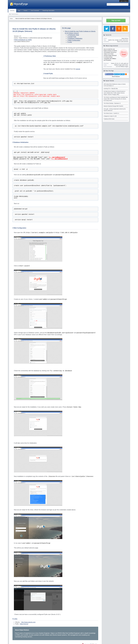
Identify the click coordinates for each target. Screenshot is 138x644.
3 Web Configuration (74, 40)
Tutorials (12, 11)
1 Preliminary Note (73, 35)
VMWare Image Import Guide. (121, 65)
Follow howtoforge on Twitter (23, 40)
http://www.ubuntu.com (28, 622)
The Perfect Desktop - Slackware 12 (112, 103)
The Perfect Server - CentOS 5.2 (111, 113)
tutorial (78, 69)
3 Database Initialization (75, 38)
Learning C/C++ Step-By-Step (111, 89)
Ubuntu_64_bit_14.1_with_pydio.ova (120, 63)
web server (126, 40)
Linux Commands (35, 11)
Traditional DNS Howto (109, 119)
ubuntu (121, 40)
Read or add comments (123, 42)
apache (110, 40)
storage (117, 40)
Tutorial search (15, 14)
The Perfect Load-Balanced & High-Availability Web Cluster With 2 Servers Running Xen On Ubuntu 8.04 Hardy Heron (116, 99)
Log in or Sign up (124, 1)
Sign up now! (116, 20)
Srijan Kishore (125, 38)
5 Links (70, 42)
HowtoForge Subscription (48, 11)
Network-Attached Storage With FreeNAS (113, 106)
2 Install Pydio (72, 37)
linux (113, 40)
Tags (19, 11)
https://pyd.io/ (24, 624)
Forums (25, 11)
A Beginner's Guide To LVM (110, 116)
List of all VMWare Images (122, 67)
